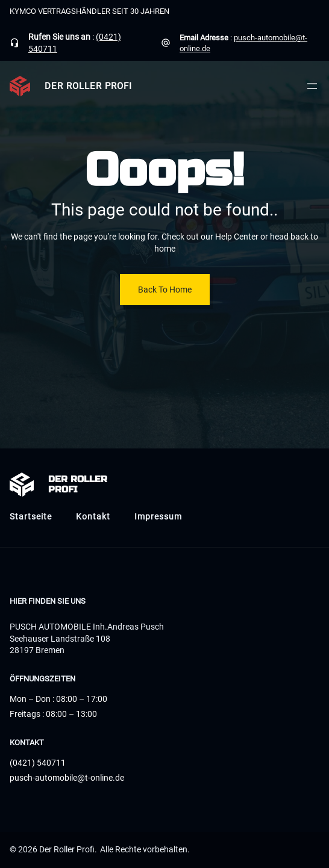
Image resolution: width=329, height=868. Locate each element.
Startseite (31, 516)
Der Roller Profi (88, 86)
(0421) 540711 (38, 763)
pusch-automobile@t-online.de (67, 778)
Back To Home (165, 290)
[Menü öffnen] (312, 86)
